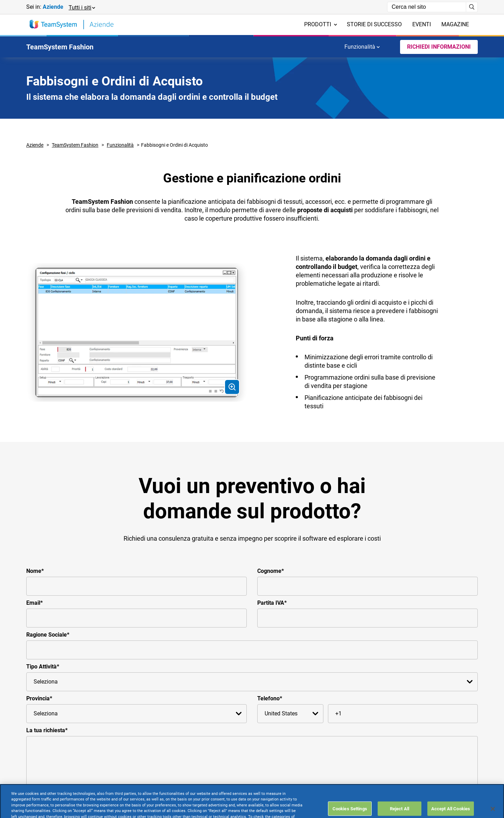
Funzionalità (362, 47)
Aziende (35, 145)
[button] (82, 7)
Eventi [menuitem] (422, 24)
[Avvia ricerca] (472, 7)
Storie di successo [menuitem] (374, 24)
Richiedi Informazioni (439, 47)
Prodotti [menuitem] (321, 24)
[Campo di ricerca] (427, 7)
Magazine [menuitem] (455, 24)
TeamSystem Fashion (75, 145)
